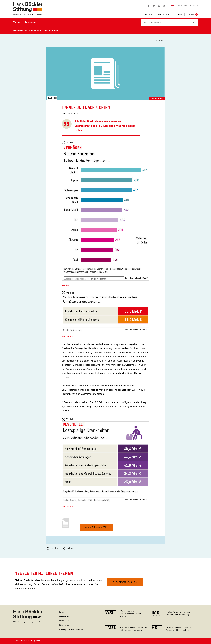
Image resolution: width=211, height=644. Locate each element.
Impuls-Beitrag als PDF (96, 529)
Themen (17, 22)
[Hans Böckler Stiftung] (28, 622)
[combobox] (166, 23)
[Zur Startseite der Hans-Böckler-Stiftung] (28, 14)
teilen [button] (68, 548)
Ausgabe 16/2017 (70, 113)
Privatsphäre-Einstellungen (71, 630)
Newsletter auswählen (124, 582)
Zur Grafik (66, 285)
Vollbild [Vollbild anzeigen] (68, 143)
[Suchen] (194, 23)
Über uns (148, 14)
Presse (179, 14)
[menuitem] (17, 24)
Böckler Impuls (157, 99)
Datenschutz (65, 625)
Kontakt (63, 612)
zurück (161, 40)
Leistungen (31, 22)
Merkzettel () (164, 14)
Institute (191, 14)
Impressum (64, 621)
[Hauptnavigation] (25, 22)
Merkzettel (64, 616)
